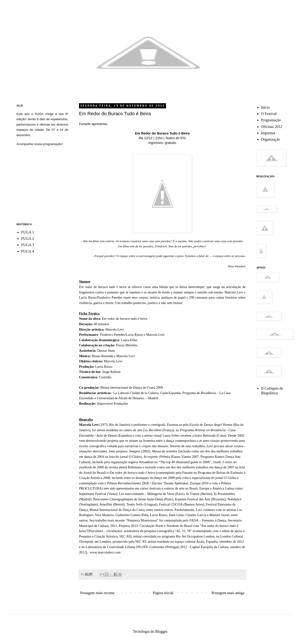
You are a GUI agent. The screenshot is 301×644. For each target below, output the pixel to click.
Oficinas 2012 (272, 127)
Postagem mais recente (97, 593)
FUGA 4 (28, 251)
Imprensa (268, 133)
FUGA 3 (28, 245)
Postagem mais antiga (228, 593)
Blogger (161, 631)
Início (265, 107)
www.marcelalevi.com (105, 552)
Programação (271, 120)
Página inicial (163, 593)
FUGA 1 (28, 232)
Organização (271, 139)
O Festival (269, 114)
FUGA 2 (28, 239)
